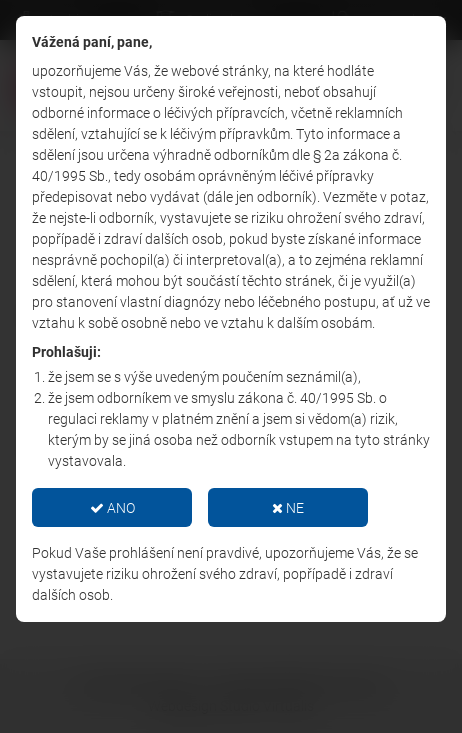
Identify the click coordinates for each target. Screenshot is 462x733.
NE (288, 508)
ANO (112, 508)
